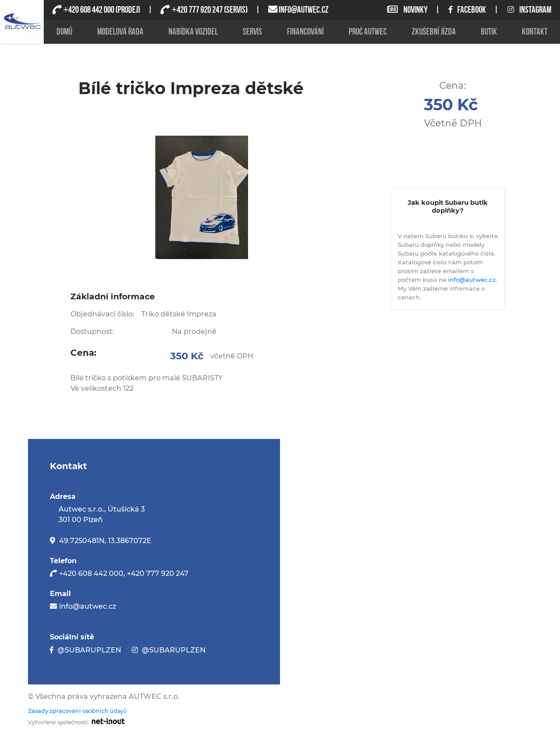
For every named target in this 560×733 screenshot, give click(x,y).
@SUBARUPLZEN (89, 650)
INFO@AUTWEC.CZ (304, 10)
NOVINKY (408, 10)
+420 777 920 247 (158, 573)
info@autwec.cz (472, 280)
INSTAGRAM (529, 10)
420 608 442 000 (89, 10)
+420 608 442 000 (91, 573)
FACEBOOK (468, 10)
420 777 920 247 (197, 10)
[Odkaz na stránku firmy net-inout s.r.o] (106, 721)
